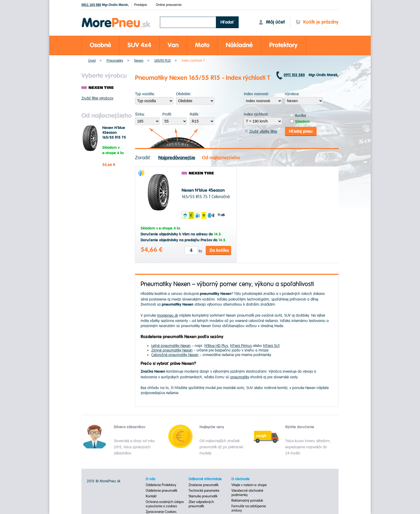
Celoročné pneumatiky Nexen (175, 355)
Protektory (283, 45)
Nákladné (239, 45)
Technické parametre (204, 491)
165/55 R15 (162, 61)
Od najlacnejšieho (221, 158)
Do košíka (219, 250)
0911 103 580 (91, 5)
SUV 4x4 (139, 45)
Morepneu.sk (116, 19)
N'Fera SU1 (271, 346)
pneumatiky (240, 377)
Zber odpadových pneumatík (201, 504)
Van (173, 45)
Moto (202, 45)
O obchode (241, 479)
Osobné (100, 45)
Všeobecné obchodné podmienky (247, 493)
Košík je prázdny (317, 22)
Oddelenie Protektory (161, 485)
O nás (151, 479)
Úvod (92, 61)
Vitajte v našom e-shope (249, 485)
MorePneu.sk (110, 481)
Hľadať (227, 22)
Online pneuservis (169, 5)
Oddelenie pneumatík (162, 491)
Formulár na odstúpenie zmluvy (249, 508)
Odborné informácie (205, 479)
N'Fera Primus (241, 346)
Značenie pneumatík (204, 485)
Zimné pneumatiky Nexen (172, 350)
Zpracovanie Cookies (161, 512)
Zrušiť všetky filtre (261, 132)
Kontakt (151, 496)
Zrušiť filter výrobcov (97, 98)
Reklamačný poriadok (247, 501)
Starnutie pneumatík (203, 496)
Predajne (141, 5)
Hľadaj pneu (301, 131)
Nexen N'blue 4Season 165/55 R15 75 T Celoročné (114, 135)
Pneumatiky (115, 61)
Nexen (139, 61)
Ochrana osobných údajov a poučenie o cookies (165, 504)
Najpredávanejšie (177, 158)
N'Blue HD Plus (216, 346)
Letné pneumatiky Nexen (171, 346)
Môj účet (272, 22)
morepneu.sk (167, 315)
